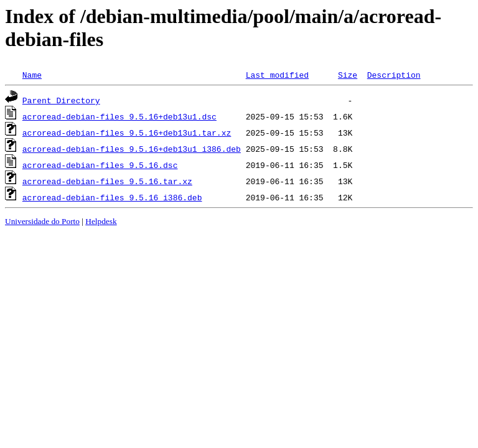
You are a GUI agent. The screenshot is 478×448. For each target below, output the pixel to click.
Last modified (277, 75)
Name (32, 75)
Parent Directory (61, 100)
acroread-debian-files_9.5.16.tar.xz (107, 181)
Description (394, 75)
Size (348, 75)
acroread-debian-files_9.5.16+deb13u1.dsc (119, 116)
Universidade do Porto (42, 221)
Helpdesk (101, 221)
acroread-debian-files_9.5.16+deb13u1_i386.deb (132, 149)
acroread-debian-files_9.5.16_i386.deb (112, 197)
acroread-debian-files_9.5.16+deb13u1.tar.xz (127, 133)
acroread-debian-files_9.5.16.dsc (100, 165)
